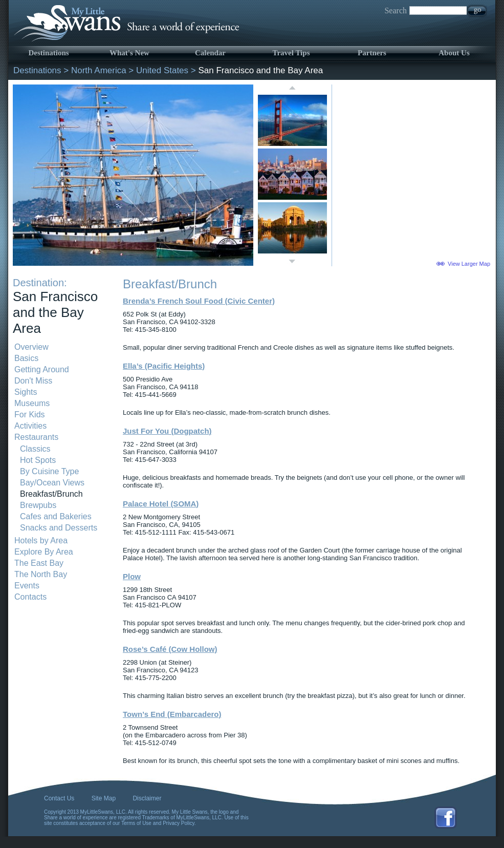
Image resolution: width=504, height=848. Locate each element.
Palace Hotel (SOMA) (161, 504)
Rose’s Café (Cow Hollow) (170, 649)
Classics (35, 449)
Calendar (210, 53)
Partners (372, 53)
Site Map (104, 798)
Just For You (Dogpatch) (167, 431)
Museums (32, 403)
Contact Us (59, 798)
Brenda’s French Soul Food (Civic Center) (199, 301)
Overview (31, 347)
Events (27, 586)
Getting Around (42, 369)
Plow (132, 576)
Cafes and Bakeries (56, 516)
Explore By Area (44, 552)
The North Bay (41, 574)
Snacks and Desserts (59, 528)
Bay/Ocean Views (52, 483)
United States (162, 70)
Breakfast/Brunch (51, 494)
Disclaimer (147, 798)
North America (99, 70)
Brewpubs (38, 505)
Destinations (48, 53)
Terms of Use (136, 823)
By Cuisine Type (49, 471)
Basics (26, 358)
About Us (454, 53)
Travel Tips (291, 53)
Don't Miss (33, 381)
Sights (26, 392)
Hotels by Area (41, 540)
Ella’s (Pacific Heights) (164, 366)
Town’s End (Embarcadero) (172, 714)
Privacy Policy (179, 823)
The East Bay (39, 563)
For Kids (30, 415)
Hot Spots (38, 460)
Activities (30, 426)
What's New (129, 53)
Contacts (30, 597)
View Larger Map (469, 264)
